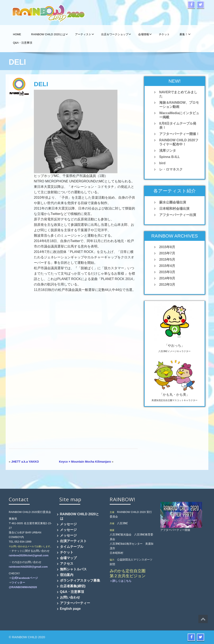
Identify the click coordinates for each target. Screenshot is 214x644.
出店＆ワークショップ (116, 34)
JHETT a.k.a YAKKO (25, 462)
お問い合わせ (70, 597)
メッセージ (68, 524)
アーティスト (85, 34)
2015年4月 (167, 266)
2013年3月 (167, 285)
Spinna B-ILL (170, 157)
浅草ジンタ (168, 151)
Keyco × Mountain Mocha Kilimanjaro (85, 462)
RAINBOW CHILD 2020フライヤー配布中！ (179, 142)
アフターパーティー (75, 603)
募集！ (185, 34)
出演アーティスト (73, 541)
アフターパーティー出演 (178, 215)
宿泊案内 (67, 575)
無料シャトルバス (73, 569)
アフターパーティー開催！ (179, 134)
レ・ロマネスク (171, 169)
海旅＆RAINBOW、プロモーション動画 (179, 105)
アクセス (67, 564)
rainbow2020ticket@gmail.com (29, 555)
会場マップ (68, 558)
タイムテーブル (72, 547)
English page (70, 609)
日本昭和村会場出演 (174, 209)
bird (162, 163)
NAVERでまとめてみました (178, 94)
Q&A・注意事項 (23, 43)
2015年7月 (167, 253)
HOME (17, 34)
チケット (164, 34)
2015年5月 (167, 259)
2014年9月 (167, 278)
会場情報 (145, 34)
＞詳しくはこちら (121, 581)
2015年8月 (167, 247)
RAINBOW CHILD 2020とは (50, 34)
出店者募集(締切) (73, 586)
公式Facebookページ (25, 578)
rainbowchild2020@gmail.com (28, 567)
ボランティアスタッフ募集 (80, 580)
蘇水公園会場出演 (173, 202)
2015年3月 (167, 272)
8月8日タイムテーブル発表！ (178, 126)
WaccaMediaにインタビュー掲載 (179, 115)
